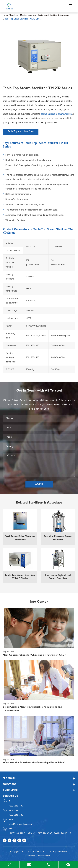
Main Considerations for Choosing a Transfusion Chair (34, 655)
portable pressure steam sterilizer (56, 114)
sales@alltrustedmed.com (20, 824)
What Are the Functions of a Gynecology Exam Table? (34, 763)
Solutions (39, 784)
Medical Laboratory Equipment (34, 15)
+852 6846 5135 (16, 815)
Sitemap (31, 856)
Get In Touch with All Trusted (39, 391)
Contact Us (10, 796)
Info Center (39, 602)
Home (5, 15)
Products (14, 15)
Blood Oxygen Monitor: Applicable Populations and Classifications (32, 709)
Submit (39, 484)
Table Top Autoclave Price (21, 132)
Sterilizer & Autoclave (59, 15)
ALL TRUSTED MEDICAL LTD (36, 852)
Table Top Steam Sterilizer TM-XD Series (23, 19)
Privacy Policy (44, 856)
